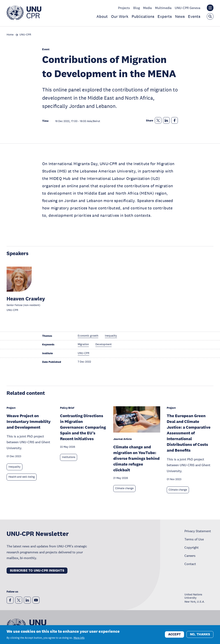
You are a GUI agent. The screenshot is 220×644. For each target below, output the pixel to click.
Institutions (69, 457)
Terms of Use (194, 539)
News (180, 16)
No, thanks (200, 636)
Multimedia (163, 8)
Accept (174, 636)
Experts (165, 16)
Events (194, 16)
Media (147, 8)
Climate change (124, 488)
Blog (137, 8)
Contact (190, 564)
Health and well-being (22, 477)
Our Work (120, 16)
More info (79, 640)
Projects (124, 8)
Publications (143, 16)
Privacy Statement (198, 531)
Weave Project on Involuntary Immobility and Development (29, 421)
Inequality (14, 467)
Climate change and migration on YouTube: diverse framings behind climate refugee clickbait (136, 458)
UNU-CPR (25, 35)
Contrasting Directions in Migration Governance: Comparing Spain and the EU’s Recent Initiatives (83, 427)
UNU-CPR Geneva (188, 8)
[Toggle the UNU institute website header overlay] (210, 8)
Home (10, 35)
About (102, 16)
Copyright (192, 547)
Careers (190, 556)
